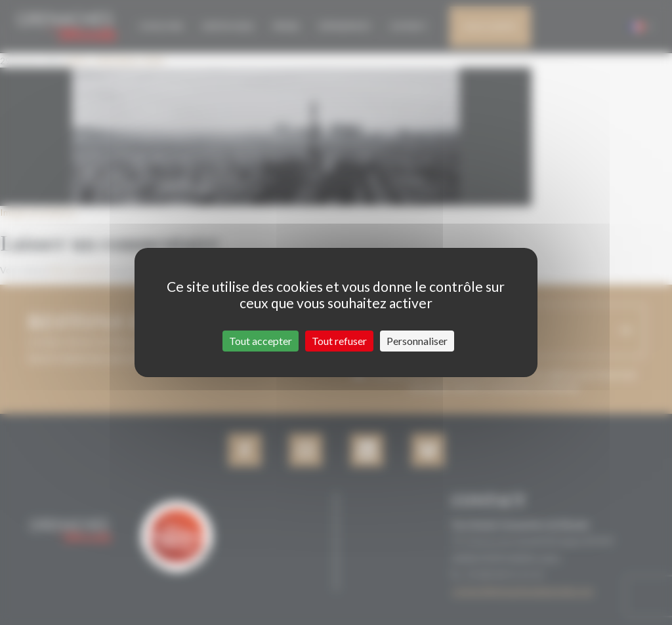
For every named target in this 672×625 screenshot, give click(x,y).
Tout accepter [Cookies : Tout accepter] (261, 341)
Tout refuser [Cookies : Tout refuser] (339, 341)
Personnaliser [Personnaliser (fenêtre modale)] (417, 341)
